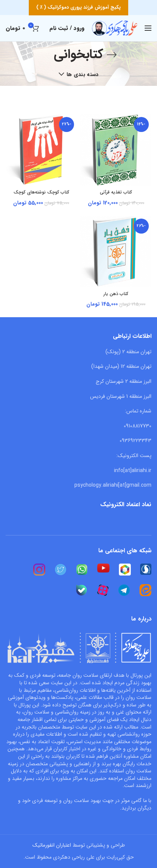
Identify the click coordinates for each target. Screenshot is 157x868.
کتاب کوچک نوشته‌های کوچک (41, 192)
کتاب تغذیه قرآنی (116, 192)
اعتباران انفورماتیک (52, 845)
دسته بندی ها (83, 74)
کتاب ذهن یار (116, 294)
